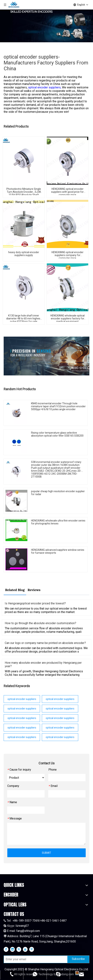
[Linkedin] (12, 949)
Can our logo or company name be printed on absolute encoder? (45, 643)
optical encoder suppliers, (45, 87)
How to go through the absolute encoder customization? (40, 623)
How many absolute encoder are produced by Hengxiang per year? (43, 664)
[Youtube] (25, 949)
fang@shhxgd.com (28, 931)
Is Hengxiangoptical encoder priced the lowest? (35, 603)
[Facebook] (6, 949)
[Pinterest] (32, 949)
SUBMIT (46, 853)
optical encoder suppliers (22, 699)
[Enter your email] (35, 959)
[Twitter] (19, 949)
